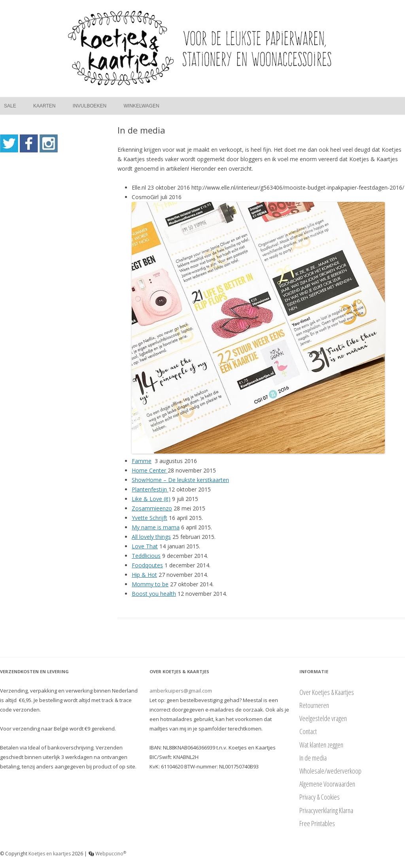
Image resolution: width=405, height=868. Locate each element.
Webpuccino (107, 854)
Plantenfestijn (150, 489)
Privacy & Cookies (320, 797)
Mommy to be (150, 584)
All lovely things (151, 537)
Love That (145, 546)
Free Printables (317, 823)
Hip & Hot (144, 575)
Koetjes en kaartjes (50, 854)
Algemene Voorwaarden (327, 784)
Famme (142, 461)
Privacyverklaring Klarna (326, 810)
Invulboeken (90, 106)
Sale (10, 106)
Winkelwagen (142, 106)
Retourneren (314, 705)
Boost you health (154, 594)
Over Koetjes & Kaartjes (327, 692)
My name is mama (156, 527)
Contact (308, 731)
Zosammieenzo (152, 508)
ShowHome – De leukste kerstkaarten (180, 480)
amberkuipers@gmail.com (181, 691)
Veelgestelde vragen (323, 718)
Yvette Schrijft (150, 518)
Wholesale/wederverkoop (330, 771)
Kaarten (44, 106)
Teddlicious (146, 556)
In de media (313, 758)
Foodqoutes (147, 565)
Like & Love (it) (151, 499)
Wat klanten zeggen (321, 745)
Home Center (150, 470)
